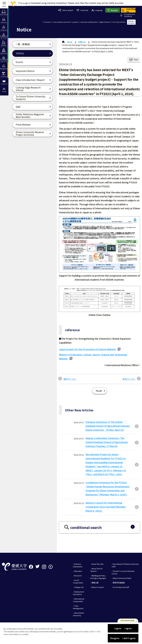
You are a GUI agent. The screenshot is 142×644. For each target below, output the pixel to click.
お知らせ (82, 42)
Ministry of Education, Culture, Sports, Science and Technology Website (93, 357)
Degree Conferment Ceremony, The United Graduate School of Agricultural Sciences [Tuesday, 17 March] (107, 442)
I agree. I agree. (123, 628)
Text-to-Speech (66, 10)
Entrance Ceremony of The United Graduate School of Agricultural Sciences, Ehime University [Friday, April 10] (108, 426)
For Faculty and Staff (119, 22)
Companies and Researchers (89, 22)
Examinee (47, 22)
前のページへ (70, 379)
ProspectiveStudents (130, 15)
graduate (75, 22)
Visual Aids (82, 10)
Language (97, 10)
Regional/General (105, 22)
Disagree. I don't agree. (123, 638)
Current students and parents (61, 22)
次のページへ (129, 379)
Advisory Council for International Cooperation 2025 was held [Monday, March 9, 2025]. (106, 507)
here (96, 631)
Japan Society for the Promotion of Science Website (87, 349)
